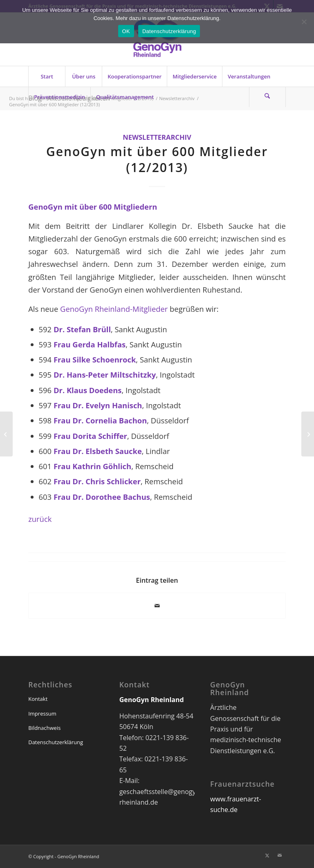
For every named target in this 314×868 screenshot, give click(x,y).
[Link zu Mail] (280, 855)
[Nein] (304, 22)
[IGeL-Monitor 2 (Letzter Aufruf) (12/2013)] (6, 434)
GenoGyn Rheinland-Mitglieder (115, 309)
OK (126, 31)
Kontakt (38, 699)
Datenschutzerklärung (56, 742)
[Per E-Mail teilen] (157, 606)
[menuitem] (47, 76)
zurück (40, 519)
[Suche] (267, 97)
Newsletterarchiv (157, 137)
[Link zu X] (267, 855)
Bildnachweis (44, 728)
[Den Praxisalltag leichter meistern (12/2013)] (308, 434)
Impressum (42, 714)
